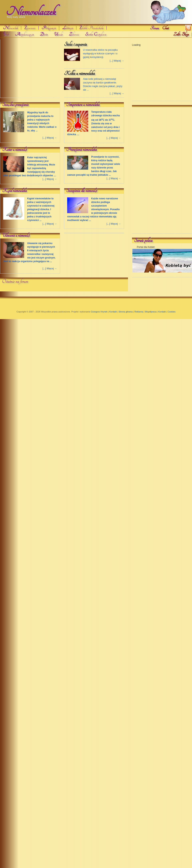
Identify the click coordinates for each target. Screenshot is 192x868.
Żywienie (30, 28)
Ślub (6, 34)
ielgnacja (49, 28)
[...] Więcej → (117, 61)
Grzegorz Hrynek (99, 312)
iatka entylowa (96, 34)
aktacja (68, 28)
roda (58, 34)
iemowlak (10, 28)
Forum (154, 28)
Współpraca (151, 312)
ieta (44, 34)
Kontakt (113, 312)
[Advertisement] (30, 70)
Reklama (139, 312)
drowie (74, 34)
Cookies (172, 312)
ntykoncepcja (24, 34)
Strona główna (126, 312)
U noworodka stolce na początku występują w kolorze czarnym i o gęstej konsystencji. (100, 54)
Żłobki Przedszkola (91, 28)
